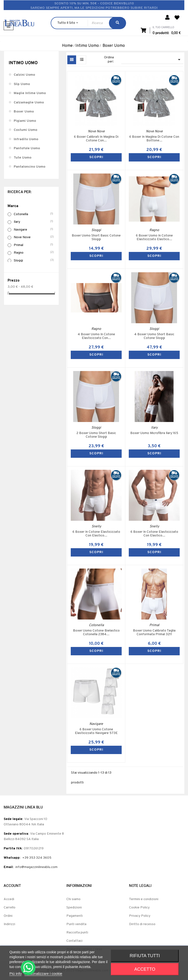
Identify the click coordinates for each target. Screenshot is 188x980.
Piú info (15, 974)
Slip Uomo (22, 84)
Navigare (34, 230)
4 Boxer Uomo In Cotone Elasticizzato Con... (96, 336)
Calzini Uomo (24, 75)
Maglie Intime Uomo (30, 93)
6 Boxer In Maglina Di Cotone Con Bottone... (154, 139)
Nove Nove (34, 237)
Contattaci (74, 941)
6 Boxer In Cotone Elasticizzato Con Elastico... (96, 534)
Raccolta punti (77, 933)
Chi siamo (73, 899)
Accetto (145, 969)
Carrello (10, 908)
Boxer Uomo (24, 112)
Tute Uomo (23, 158)
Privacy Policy (140, 916)
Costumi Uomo (25, 130)
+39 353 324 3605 (37, 858)
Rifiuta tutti (145, 956)
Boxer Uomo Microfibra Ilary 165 (154, 433)
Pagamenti (75, 916)
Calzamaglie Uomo (29, 103)
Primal (34, 245)
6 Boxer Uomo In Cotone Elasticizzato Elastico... (154, 238)
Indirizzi (9, 924)
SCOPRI (96, 157)
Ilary (34, 222)
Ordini (8, 916)
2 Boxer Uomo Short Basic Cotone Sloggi (96, 435)
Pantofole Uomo (27, 148)
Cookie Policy (139, 908)
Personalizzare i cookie (43, 974)
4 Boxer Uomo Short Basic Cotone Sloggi (154, 336)
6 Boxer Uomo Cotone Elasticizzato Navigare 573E (96, 731)
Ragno (34, 253)
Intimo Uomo (23, 63)
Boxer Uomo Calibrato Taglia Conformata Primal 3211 (154, 633)
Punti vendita (76, 924)
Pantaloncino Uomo (29, 167)
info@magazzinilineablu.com (36, 867)
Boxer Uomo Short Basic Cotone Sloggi (96, 238)
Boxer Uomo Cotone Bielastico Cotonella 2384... (96, 633)
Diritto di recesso (142, 924)
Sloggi (34, 261)
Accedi (9, 899)
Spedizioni (74, 908)
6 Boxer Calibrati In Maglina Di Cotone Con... (96, 139)
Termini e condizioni (144, 899)
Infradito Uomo (26, 139)
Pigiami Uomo (25, 121)
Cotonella (34, 214)
